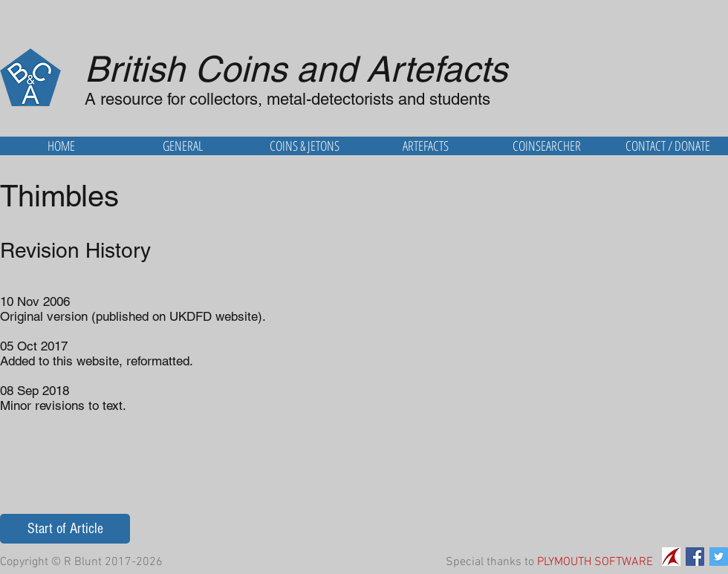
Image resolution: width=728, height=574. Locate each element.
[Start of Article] (65, 529)
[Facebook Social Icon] (695, 557)
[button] (183, 146)
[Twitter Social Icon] (719, 557)
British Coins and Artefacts (296, 69)
